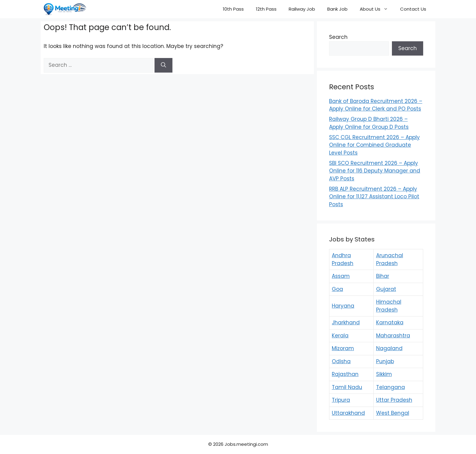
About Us (377, 9)
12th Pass (266, 9)
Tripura (341, 400)
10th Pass (233, 9)
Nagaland (389, 348)
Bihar (383, 276)
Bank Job (337, 9)
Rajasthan (345, 374)
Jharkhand (346, 323)
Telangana (391, 387)
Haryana (343, 306)
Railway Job (302, 9)
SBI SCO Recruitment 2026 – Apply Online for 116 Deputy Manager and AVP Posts (375, 171)
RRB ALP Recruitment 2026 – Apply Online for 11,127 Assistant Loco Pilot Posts (374, 197)
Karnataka (390, 323)
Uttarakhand (348, 413)
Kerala (340, 336)
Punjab (385, 361)
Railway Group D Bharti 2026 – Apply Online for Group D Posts (369, 123)
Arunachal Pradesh (390, 259)
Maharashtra (393, 336)
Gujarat (386, 289)
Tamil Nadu (347, 387)
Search (338, 37)
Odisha (341, 361)
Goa (337, 289)
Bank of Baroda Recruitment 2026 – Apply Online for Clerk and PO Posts (376, 105)
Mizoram (343, 348)
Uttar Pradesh (394, 400)
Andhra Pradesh (343, 259)
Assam (341, 276)
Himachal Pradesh (389, 306)
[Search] (163, 65)
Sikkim (384, 374)
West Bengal (393, 413)
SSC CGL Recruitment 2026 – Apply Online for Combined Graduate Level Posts (374, 145)
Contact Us (413, 9)
